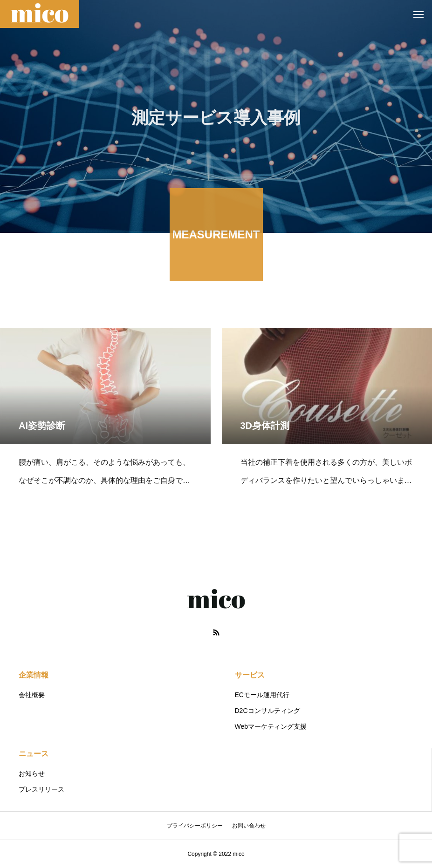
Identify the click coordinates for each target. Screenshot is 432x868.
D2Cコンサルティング (267, 711)
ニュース (34, 754)
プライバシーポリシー (195, 826)
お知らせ (32, 773)
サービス (250, 675)
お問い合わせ (249, 826)
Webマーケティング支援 (271, 726)
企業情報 (34, 675)
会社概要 (32, 695)
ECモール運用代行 (262, 695)
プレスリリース (41, 789)
